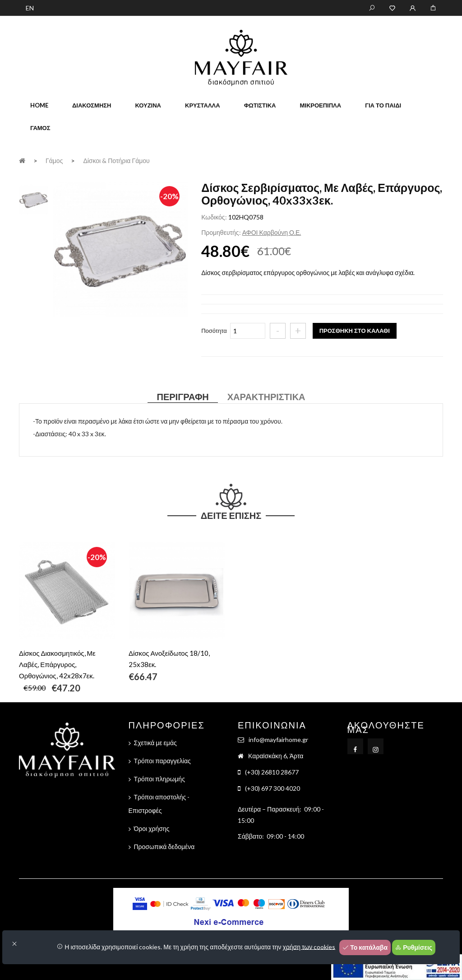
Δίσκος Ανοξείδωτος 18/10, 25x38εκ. (169, 659)
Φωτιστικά (260, 105)
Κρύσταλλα (203, 105)
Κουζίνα (148, 105)
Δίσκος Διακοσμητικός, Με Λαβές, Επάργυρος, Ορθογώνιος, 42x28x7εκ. (57, 664)
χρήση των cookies (309, 946)
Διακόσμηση (92, 105)
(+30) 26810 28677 (272, 772)
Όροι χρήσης (152, 828)
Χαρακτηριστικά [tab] (266, 397)
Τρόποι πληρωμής (159, 779)
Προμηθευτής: (221, 232)
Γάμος (40, 128)
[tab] (34, 198)
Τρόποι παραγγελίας (162, 761)
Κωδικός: (214, 217)
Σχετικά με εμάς (155, 743)
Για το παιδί (383, 105)
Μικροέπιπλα (320, 105)
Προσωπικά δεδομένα (164, 847)
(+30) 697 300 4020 (273, 788)
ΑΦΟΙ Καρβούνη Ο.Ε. (272, 232)
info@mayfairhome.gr (278, 740)
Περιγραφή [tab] (182, 397)
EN (30, 8)
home (39, 105)
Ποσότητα (214, 331)
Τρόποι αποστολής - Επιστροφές (159, 804)
